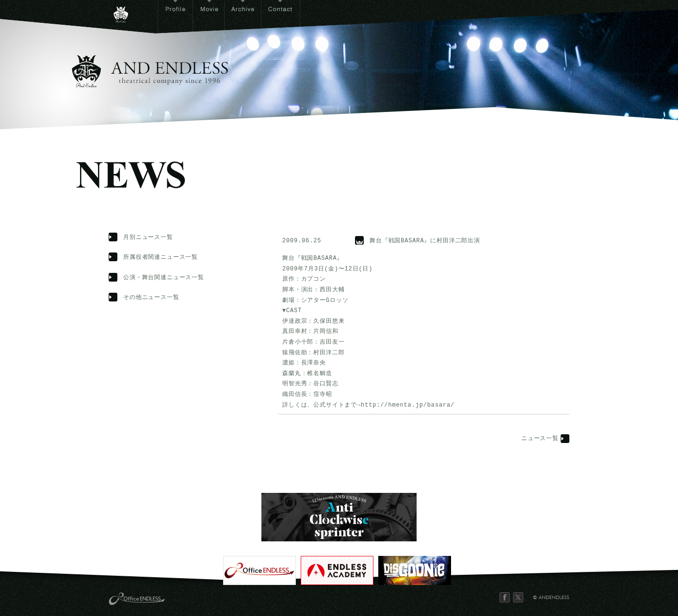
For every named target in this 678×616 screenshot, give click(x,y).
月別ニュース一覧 (148, 238)
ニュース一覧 (540, 439)
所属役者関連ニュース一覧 (161, 258)
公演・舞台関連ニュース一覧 (164, 278)
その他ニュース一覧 (151, 298)
